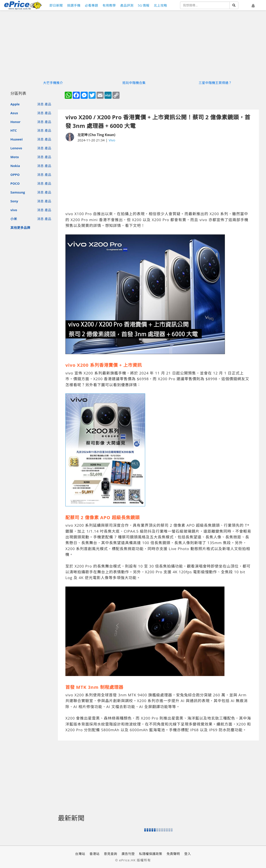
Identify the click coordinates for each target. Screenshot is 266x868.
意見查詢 (110, 854)
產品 (48, 104)
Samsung (18, 192)
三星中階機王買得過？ (215, 83)
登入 (188, 854)
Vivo (112, 140)
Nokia (15, 166)
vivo (14, 210)
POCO (15, 183)
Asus (14, 113)
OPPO (15, 175)
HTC (14, 130)
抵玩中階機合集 (134, 83)
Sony (14, 201)
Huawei (16, 139)
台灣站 (80, 854)
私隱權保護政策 (151, 854)
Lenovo (16, 148)
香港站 (94, 854)
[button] (253, 6)
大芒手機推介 (53, 83)
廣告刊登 (128, 854)
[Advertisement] (158, 177)
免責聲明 (173, 854)
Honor (15, 122)
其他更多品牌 (20, 228)
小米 (14, 219)
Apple (15, 104)
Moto (15, 157)
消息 (40, 104)
